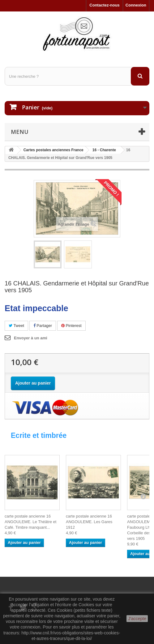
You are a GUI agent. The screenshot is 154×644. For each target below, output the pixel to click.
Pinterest (71, 326)
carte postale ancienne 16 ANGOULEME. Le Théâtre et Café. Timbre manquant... (30, 522)
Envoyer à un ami (31, 338)
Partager (43, 326)
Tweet (16, 326)
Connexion (136, 5)
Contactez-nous (105, 5)
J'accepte (137, 619)
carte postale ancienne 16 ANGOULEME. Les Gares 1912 (89, 522)
